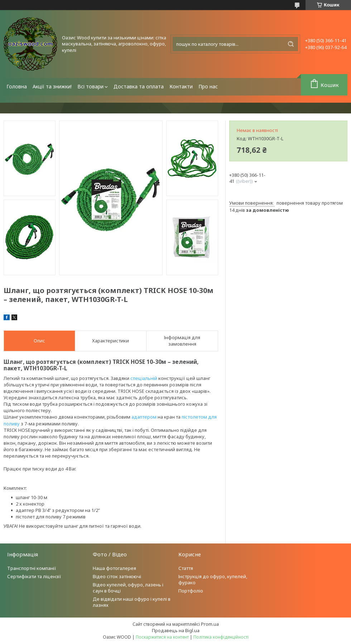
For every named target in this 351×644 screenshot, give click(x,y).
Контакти (181, 86)
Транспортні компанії (32, 568)
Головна (17, 86)
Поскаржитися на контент (162, 637)
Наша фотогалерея (114, 568)
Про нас (208, 86)
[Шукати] (291, 44)
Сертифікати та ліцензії (34, 576)
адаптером (144, 417)
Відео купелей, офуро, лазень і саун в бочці (128, 588)
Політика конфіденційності (221, 637)
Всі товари (90, 86)
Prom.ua (210, 624)
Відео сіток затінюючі (117, 576)
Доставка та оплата (139, 86)
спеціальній (144, 378)
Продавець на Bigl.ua (176, 630)
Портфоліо (191, 591)
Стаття (186, 568)
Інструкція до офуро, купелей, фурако (213, 579)
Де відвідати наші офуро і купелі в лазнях (132, 602)
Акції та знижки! (52, 86)
